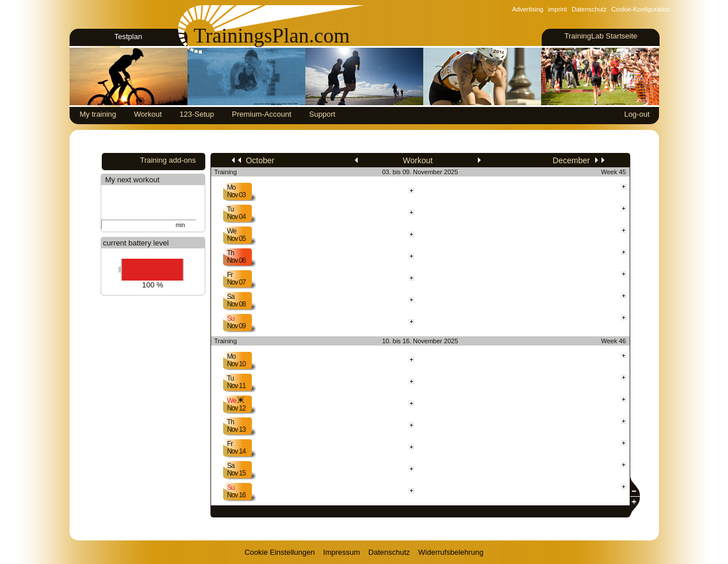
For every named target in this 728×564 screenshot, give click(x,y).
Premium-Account (261, 114)
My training (98, 114)
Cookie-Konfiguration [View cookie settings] (641, 9)
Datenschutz (589, 9)
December (578, 160)
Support (323, 114)
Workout (148, 114)
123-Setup (197, 114)
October (253, 160)
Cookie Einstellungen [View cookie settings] (279, 552)
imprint (558, 9)
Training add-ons (168, 160)
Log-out (637, 114)
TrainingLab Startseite (601, 36)
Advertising (528, 9)
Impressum (342, 552)
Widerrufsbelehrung (451, 552)
